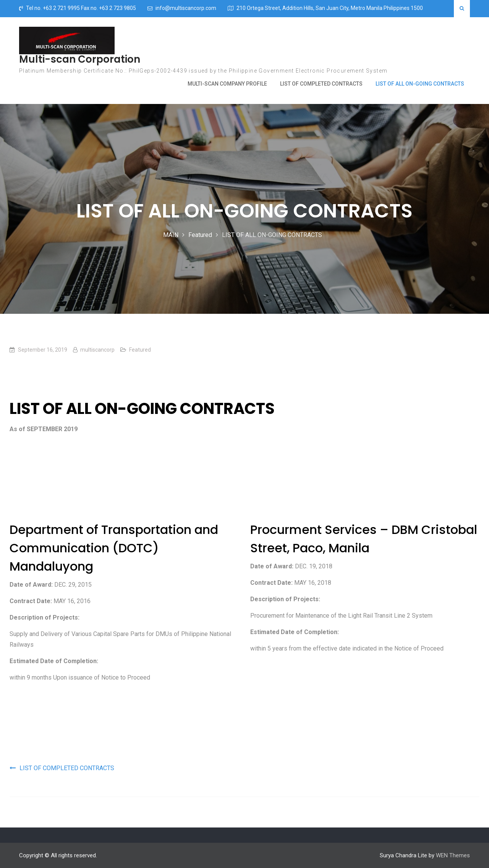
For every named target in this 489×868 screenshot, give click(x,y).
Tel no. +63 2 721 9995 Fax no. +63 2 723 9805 (81, 8)
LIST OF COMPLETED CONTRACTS (321, 84)
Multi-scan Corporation (80, 59)
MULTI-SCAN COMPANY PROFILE (227, 84)
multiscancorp (97, 350)
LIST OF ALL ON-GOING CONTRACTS (420, 84)
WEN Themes (453, 855)
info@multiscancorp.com (186, 8)
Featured (140, 350)
